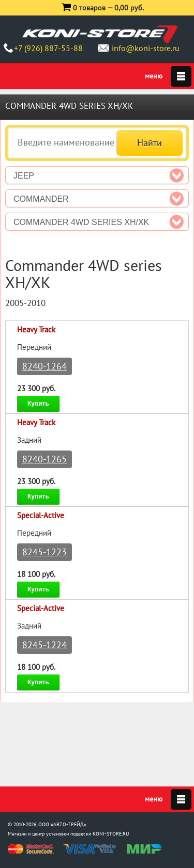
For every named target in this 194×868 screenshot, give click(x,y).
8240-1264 (44, 366)
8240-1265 (44, 459)
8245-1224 (44, 645)
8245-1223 (44, 552)
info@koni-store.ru (146, 48)
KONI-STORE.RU (111, 834)
